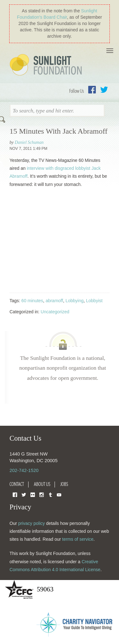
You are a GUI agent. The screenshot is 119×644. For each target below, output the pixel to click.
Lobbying (74, 301)
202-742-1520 (24, 470)
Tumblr (50, 494)
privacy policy (31, 523)
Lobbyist (94, 301)
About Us (42, 484)
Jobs (64, 484)
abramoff (54, 301)
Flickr (33, 494)
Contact (17, 484)
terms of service (78, 539)
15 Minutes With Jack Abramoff (59, 131)
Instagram (42, 494)
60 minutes (32, 301)
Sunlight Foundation (47, 65)
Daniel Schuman (29, 142)
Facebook (92, 90)
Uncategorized (55, 312)
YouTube (59, 494)
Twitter (104, 90)
